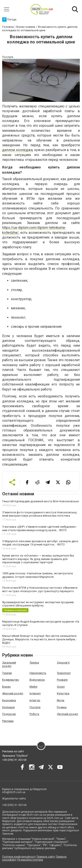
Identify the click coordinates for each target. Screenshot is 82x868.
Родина (62, 707)
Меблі (33, 687)
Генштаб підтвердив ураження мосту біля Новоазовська (40, 501)
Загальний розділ (9, 664)
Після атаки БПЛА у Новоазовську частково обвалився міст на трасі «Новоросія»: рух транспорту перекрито (40, 589)
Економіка (9, 700)
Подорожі (9, 714)
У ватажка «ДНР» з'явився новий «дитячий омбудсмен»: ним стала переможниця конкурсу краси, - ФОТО (39, 528)
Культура (63, 693)
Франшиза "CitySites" (15, 756)
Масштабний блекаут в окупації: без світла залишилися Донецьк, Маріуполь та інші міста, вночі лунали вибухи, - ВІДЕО (40, 639)
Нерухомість (38, 673)
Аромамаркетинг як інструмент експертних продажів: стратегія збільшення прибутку (38, 604)
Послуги (35, 707)
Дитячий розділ (67, 714)
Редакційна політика (30, 860)
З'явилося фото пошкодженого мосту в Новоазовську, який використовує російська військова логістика (40, 514)
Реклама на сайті (13, 751)
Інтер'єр (35, 700)
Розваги (62, 680)
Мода (61, 700)
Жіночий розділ (13, 693)
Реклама (8, 721)
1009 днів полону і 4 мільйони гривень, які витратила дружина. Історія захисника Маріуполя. (38, 575)
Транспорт (64, 673)
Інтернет (35, 693)
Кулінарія (8, 707)
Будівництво (11, 680)
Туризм (7, 673)
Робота (34, 714)
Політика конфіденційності (19, 857)
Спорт (61, 687)
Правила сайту (46, 857)
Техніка (34, 663)
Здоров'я (63, 663)
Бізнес (6, 687)
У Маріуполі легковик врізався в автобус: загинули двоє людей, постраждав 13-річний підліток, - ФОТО (40, 543)
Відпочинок (37, 680)
